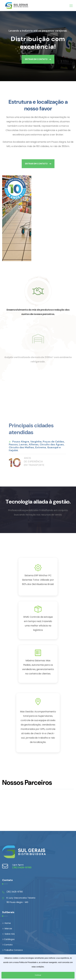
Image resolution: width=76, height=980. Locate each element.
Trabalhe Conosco (12, 950)
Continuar (38, 975)
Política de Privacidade (28, 962)
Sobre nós (8, 934)
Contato (7, 945)
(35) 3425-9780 (15, 892)
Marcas (7, 929)
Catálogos (8, 939)
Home (6, 923)
